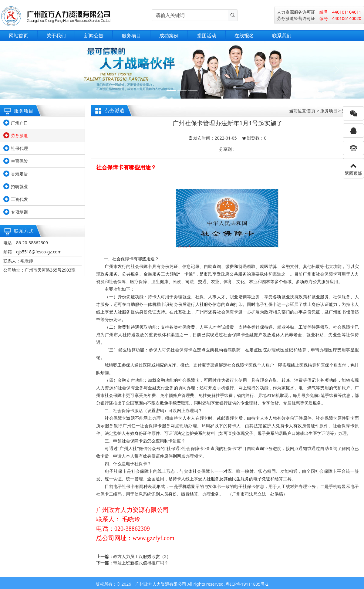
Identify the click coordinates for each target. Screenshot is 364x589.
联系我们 (282, 36)
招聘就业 (19, 186)
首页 (311, 111)
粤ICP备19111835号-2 (247, 584)
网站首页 (19, 36)
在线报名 (244, 36)
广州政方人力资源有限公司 (161, 584)
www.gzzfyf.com (153, 538)
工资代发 (19, 199)
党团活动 (207, 36)
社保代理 (19, 148)
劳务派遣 (19, 135)
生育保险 (19, 161)
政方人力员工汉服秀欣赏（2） (142, 556)
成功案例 (169, 36)
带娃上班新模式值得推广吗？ (141, 563)
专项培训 (19, 212)
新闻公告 (94, 36)
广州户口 (19, 123)
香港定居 (19, 174)
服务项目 (131, 36)
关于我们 (56, 36)
